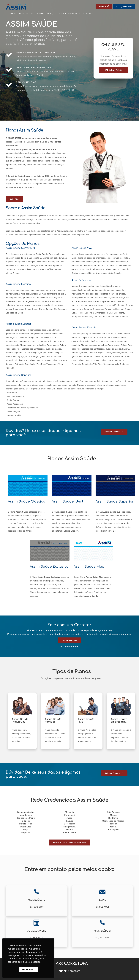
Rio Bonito (113, 818)
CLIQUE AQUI (102, 907)
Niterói (70, 830)
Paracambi (69, 815)
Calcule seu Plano (70, 640)
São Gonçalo (113, 812)
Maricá (113, 815)
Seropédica (70, 824)
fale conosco (71, 647)
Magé (26, 830)
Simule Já (104, 7)
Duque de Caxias (26, 812)
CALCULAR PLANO (113, 70)
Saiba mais (15, 199)
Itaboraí (113, 827)
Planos (40, 14)
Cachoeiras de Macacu (113, 821)
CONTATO (88, 14)
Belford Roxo (26, 824)
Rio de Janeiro (69, 832)
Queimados (26, 827)
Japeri (69, 818)
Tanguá (113, 824)
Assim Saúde (26, 14)
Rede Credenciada (69, 14)
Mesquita (70, 812)
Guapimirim (26, 832)
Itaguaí (69, 821)
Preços (52, 14)
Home (13, 14)
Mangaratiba (70, 827)
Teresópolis (113, 830)
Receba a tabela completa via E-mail (69, 842)
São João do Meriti (26, 818)
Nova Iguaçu (26, 815)
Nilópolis (26, 821)
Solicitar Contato (114, 432)
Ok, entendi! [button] (28, 969)
